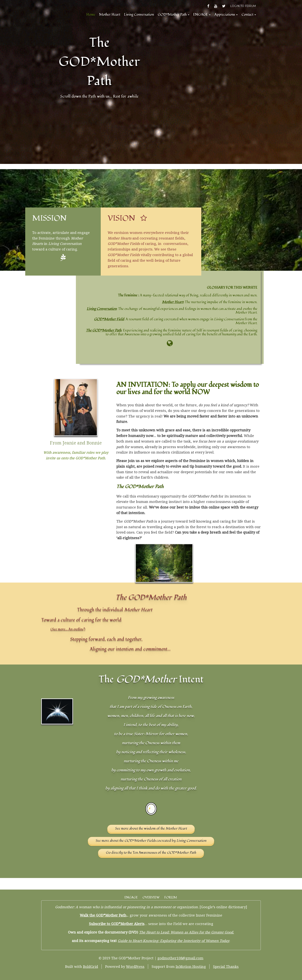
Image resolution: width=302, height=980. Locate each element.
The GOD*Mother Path (99, 62)
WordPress (135, 967)
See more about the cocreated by (151, 841)
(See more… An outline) (68, 629)
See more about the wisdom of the (151, 829)
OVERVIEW (151, 897)
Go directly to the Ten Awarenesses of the (151, 853)
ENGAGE (202, 15)
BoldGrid (91, 967)
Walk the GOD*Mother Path (103, 915)
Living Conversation (139, 15)
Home (91, 15)
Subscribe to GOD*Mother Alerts (117, 924)
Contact (249, 15)
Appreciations (226, 15)
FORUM (171, 897)
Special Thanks (226, 967)
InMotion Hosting (191, 967)
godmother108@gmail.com (180, 958)
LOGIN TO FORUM (243, 6)
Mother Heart (110, 15)
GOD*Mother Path (174, 15)
